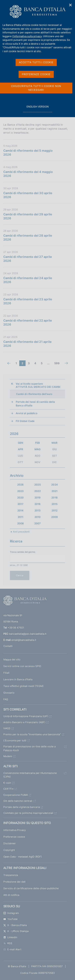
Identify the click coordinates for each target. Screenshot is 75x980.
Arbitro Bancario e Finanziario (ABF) (24, 722)
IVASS (7, 728)
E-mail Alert (12, 949)
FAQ (6, 699)
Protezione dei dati (14, 882)
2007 (38, 523)
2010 (38, 517)
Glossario (9, 693)
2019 (38, 498)
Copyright (9, 850)
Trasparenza (11, 875)
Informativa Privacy (15, 830)
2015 (55, 504)
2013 (38, 510)
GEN (20, 443)
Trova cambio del (23, 552)
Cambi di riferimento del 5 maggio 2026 (28, 153)
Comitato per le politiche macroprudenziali (28, 813)
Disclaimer (10, 843)
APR (20, 449)
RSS (8, 943)
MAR (55, 443)
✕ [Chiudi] (71, 5)
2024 (55, 485)
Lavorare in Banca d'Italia (18, 679)
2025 (37, 485)
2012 (55, 510)
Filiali (6, 673)
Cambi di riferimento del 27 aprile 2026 (28, 259)
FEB (37, 443)
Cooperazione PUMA (16, 795)
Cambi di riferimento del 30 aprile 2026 (28, 195)
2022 (37, 491)
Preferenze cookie (14, 837)
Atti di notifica (11, 895)
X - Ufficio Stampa (16, 931)
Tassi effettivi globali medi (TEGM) (23, 686)
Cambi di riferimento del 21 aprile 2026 (27, 344)
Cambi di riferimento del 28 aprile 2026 (28, 238)
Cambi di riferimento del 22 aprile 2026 (28, 322)
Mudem (8, 756)
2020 (20, 498)
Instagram (11, 913)
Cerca (20, 575)
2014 (20, 510)
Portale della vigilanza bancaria (22, 807)
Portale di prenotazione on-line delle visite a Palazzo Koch (29, 748)
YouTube (10, 919)
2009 (55, 517)
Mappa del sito (12, 660)
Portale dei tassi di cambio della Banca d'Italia (35, 404)
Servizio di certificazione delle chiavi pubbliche (31, 888)
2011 (21, 517)
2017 (21, 504)
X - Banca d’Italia (15, 925)
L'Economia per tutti (15, 740)
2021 (55, 491)
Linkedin (10, 937)
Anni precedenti (21, 532)
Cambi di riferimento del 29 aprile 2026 (28, 216)
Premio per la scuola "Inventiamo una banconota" (32, 734)
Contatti (8, 646)
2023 (20, 491)
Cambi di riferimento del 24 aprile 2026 (28, 280)
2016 (38, 504)
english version (37, 108)
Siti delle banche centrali (18, 801)
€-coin (7, 783)
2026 (20, 485)
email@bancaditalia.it (24, 640)
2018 (55, 498)
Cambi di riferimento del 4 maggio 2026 (28, 174)
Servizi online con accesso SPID (22, 666)
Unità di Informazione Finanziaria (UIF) (26, 716)
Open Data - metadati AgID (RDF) (23, 857)
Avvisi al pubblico (27, 413)
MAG (37, 449)
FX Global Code (25, 421)
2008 (21, 523)
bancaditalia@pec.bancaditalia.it (28, 634)
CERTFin (8, 789)
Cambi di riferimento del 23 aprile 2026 (28, 301)
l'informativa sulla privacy (27, 36)
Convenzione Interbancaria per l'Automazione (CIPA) (30, 775)
